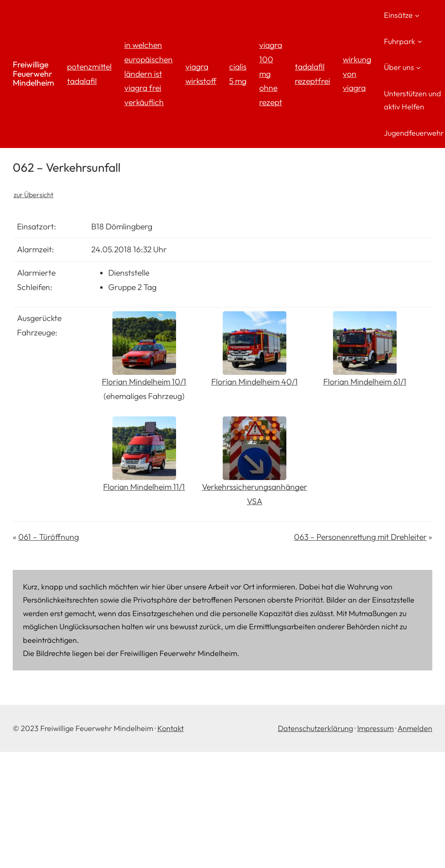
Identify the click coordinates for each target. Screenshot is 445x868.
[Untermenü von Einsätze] (417, 15)
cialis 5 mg (238, 74)
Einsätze (398, 15)
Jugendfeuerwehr (414, 133)
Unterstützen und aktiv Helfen (413, 100)
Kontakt (171, 728)
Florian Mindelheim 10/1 (144, 382)
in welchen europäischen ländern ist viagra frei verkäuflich (148, 74)
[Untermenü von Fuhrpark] (420, 41)
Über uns (399, 67)
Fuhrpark (400, 41)
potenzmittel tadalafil (89, 74)
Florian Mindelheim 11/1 (144, 487)
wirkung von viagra (357, 74)
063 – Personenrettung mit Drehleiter (360, 537)
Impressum (375, 728)
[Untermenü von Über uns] (418, 67)
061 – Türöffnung (49, 537)
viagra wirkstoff (201, 74)
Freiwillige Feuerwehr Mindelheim (34, 74)
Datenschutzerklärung (315, 728)
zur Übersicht (34, 195)
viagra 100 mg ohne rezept (271, 74)
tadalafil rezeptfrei (312, 74)
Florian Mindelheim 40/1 (255, 382)
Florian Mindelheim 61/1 (365, 382)
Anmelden (415, 728)
